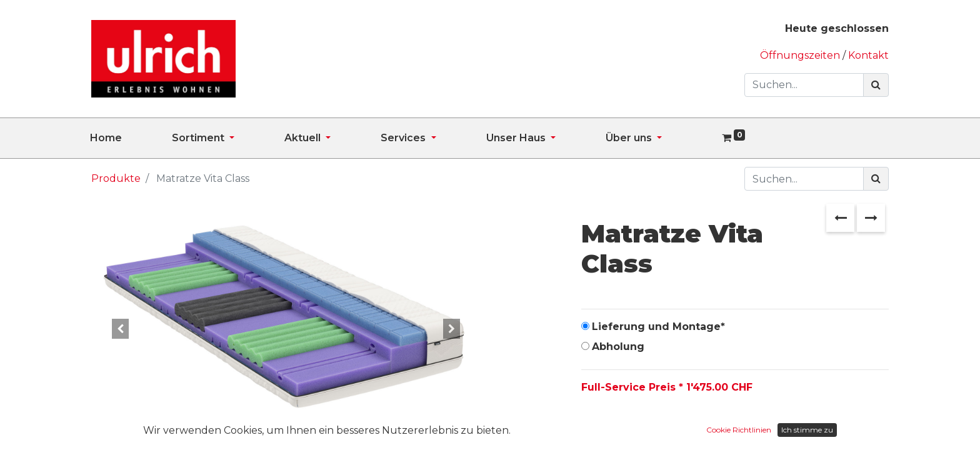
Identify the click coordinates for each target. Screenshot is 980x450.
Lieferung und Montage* (658, 327)
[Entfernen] (593, 427)
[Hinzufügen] (648, 427)
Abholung (618, 347)
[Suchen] (876, 85)
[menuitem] (131, 138)
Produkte (116, 178)
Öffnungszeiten (801, 55)
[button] (120, 329)
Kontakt (868, 55)
